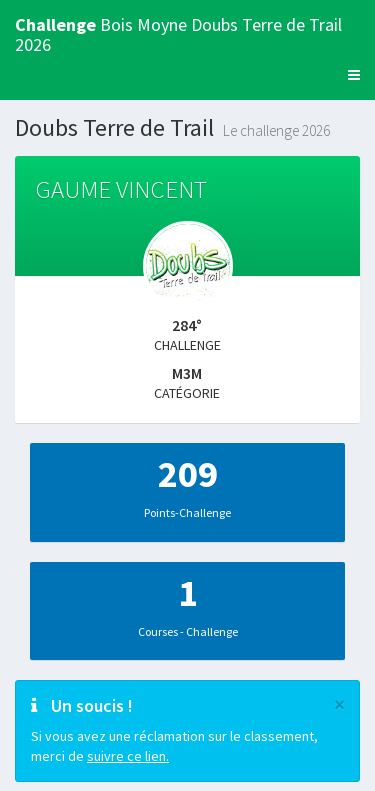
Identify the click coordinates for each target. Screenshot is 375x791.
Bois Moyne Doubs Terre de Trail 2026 (178, 31)
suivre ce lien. (128, 756)
